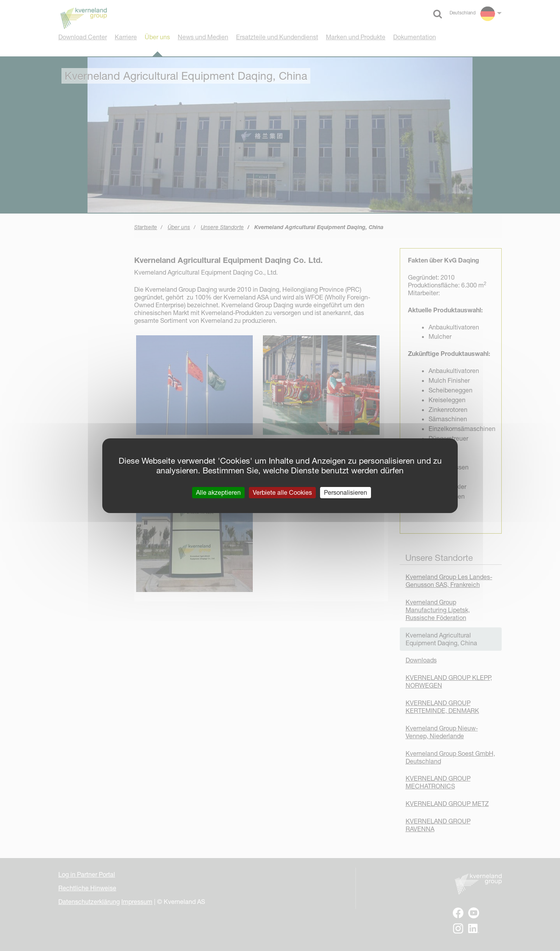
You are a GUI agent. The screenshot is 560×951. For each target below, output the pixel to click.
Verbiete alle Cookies (282, 492)
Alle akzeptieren (218, 492)
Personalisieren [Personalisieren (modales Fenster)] (346, 492)
